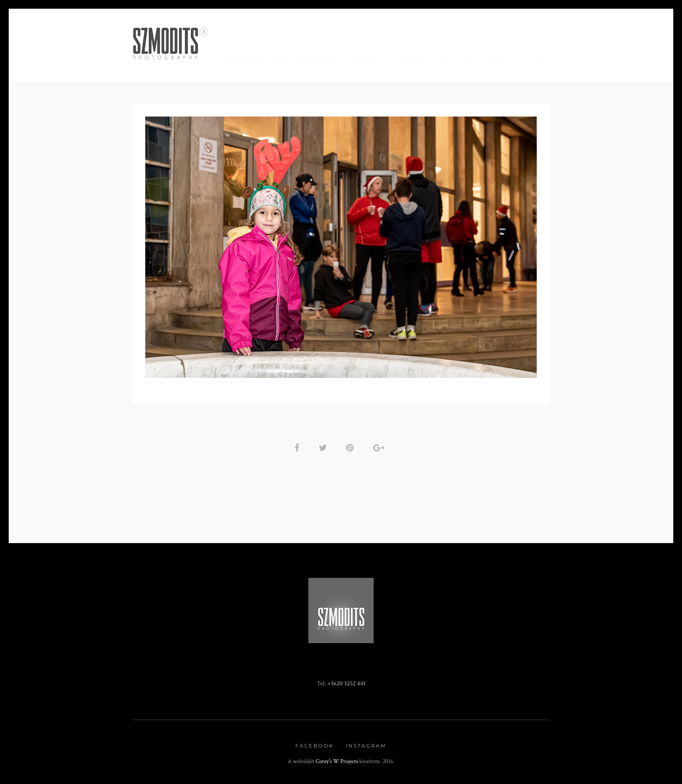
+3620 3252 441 (346, 683)
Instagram (366, 746)
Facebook (314, 746)
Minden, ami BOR (256, 59)
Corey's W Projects (337, 762)
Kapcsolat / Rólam (473, 59)
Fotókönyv (406, 59)
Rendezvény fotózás (335, 59)
